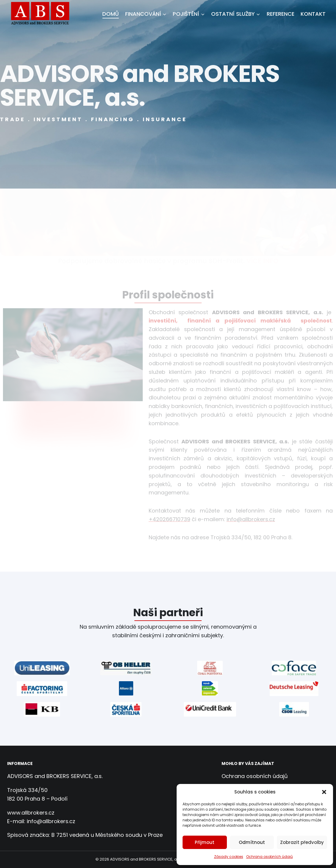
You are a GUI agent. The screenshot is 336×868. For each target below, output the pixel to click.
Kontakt (313, 14)
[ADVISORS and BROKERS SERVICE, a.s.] (42, 14)
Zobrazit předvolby (302, 842)
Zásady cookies (229, 857)
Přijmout (205, 842)
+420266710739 (169, 519)
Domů (110, 14)
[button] (324, 792)
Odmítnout (252, 842)
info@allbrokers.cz (251, 519)
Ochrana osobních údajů (270, 857)
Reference (281, 14)
